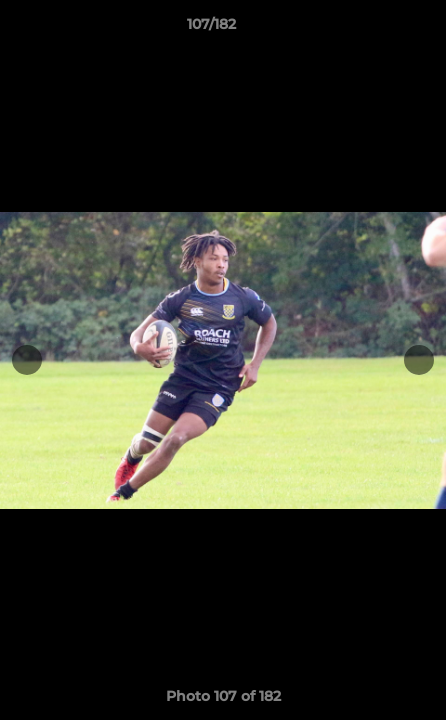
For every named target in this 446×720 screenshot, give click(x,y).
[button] (374, 29)
